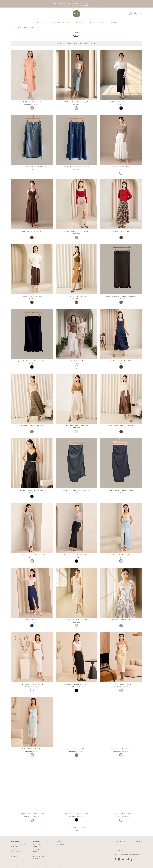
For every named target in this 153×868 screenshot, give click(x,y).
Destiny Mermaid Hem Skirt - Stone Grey (32, 555)
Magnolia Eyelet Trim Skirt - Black (76, 814)
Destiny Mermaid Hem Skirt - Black (76, 555)
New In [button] (37, 22)
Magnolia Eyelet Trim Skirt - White (32, 814)
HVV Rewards (16, 849)
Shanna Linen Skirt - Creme (121, 749)
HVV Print (79, 22)
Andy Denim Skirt (32, 619)
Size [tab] (75, 43)
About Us (37, 844)
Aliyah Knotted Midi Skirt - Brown (76, 231)
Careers (36, 849)
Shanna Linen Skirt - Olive (77, 749)
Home (13, 28)
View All (76, 830)
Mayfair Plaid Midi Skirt (121, 231)
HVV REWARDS (113, 22)
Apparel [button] (47, 22)
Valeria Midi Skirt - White (121, 167)
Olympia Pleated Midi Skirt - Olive (32, 425)
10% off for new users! (19, 844)
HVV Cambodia (61, 844)
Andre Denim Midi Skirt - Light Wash (121, 555)
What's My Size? (17, 851)
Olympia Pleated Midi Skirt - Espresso (121, 425)
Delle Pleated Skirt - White (76, 361)
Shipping (14, 854)
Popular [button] (101, 22)
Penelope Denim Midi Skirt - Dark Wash (77, 167)
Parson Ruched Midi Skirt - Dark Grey (77, 490)
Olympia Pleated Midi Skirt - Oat (76, 425)
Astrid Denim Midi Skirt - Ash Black (121, 102)
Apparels (19, 28)
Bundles (90, 22)
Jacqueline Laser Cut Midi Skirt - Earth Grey (121, 296)
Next (83, 828)
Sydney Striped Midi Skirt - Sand (76, 619)
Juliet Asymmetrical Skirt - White (32, 684)
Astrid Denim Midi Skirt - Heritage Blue (77, 102)
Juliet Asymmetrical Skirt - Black (76, 684)
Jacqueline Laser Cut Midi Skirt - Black (32, 361)
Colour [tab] (59, 43)
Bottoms (27, 28)
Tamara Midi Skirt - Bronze (76, 296)
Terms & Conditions (40, 854)
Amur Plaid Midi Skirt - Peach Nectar (32, 102)
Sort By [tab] (93, 43)
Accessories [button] (59, 22)
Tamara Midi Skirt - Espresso (32, 296)
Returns (14, 856)
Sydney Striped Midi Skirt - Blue (121, 619)
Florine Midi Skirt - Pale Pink (121, 684)
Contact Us (37, 847)
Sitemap (36, 859)
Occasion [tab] (68, 43)
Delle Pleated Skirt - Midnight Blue (121, 361)
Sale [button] (70, 22)
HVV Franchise (38, 851)
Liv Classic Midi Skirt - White (121, 814)
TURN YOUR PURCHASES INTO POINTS (77, 6)
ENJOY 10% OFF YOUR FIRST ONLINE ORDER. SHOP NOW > (76, 2)
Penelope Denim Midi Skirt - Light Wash (32, 167)
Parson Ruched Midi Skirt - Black (121, 490)
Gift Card (15, 847)
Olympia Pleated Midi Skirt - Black (32, 490)
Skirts (33, 28)
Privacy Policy (39, 856)
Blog (13, 861)
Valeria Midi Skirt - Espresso (32, 231)
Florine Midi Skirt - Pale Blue (32, 749)
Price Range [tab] (84, 43)
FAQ (12, 859)
